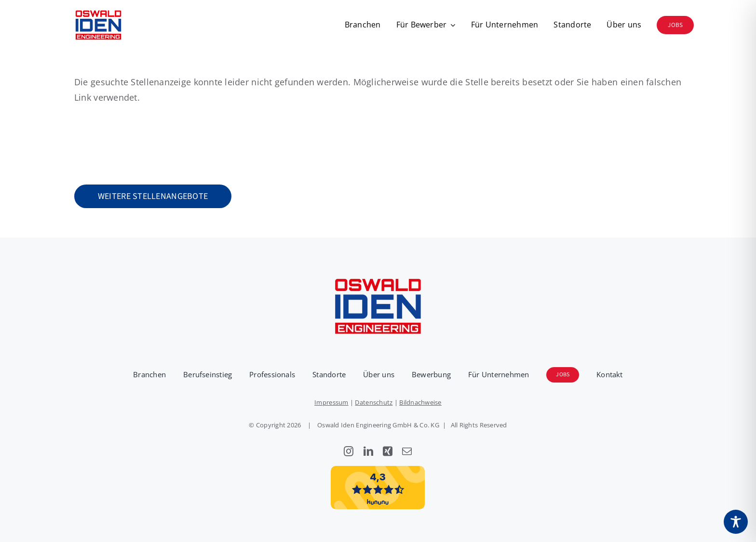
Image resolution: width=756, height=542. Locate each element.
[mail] (407, 451)
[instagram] (349, 451)
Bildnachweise (420, 402)
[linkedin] (368, 451)
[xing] (388, 451)
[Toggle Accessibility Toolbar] (736, 522)
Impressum (331, 402)
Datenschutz (374, 402)
